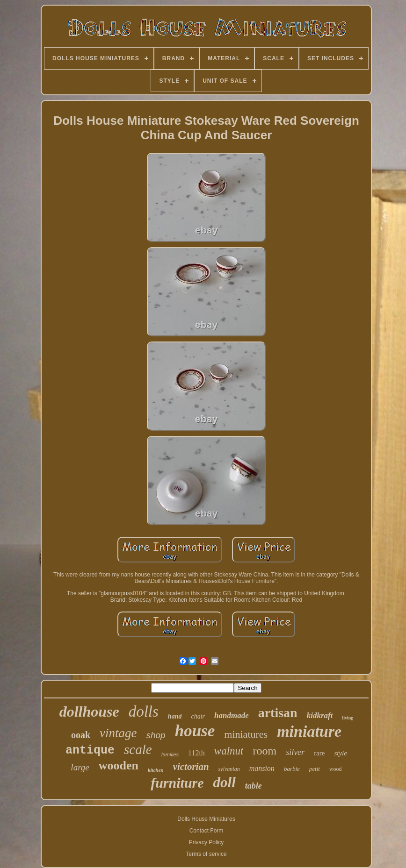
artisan (278, 713)
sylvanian (229, 769)
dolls (144, 711)
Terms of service (206, 854)
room (265, 751)
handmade (232, 715)
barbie (292, 769)
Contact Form (207, 831)
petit (315, 769)
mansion (262, 768)
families (170, 754)
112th (196, 753)
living (348, 718)
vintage (118, 733)
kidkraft (320, 715)
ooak (81, 735)
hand (175, 716)
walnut (229, 751)
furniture (177, 783)
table (254, 786)
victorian (191, 767)
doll (225, 782)
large (80, 767)
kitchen (156, 770)
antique (90, 751)
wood (336, 769)
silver (295, 752)
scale (138, 749)
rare (319, 753)
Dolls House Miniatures (206, 819)
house (195, 731)
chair (198, 716)
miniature (309, 731)
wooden (119, 765)
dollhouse (89, 711)
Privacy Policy (207, 842)
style (341, 753)
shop (156, 735)
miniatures (246, 734)
